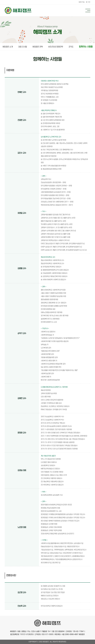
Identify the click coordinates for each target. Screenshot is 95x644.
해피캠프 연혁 (38, 47)
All (51, 642)
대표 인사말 (23, 47)
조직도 (71, 47)
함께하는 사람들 (86, 47)
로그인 (88, 2)
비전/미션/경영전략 (56, 47)
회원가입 (82, 2)
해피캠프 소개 (8, 47)
